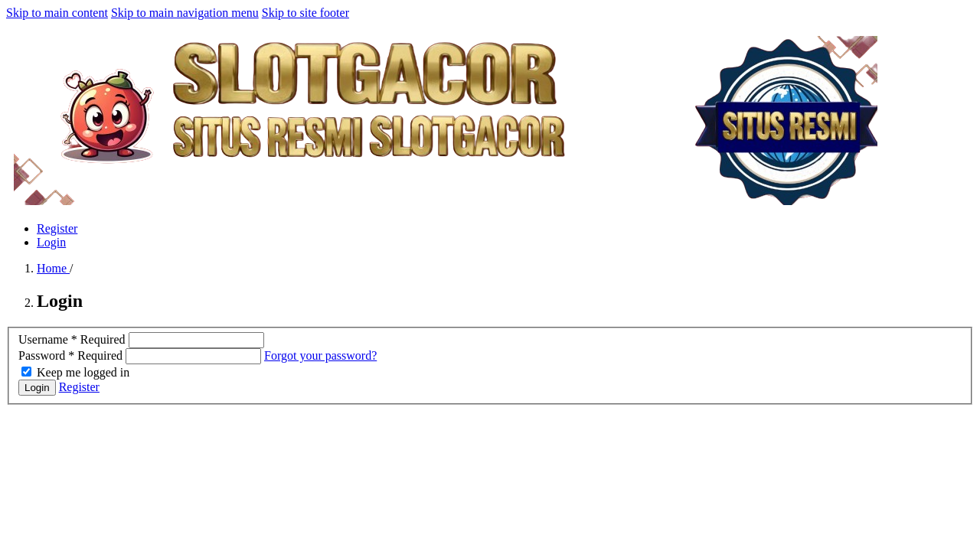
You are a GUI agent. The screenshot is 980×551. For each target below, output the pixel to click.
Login (51, 242)
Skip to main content (57, 13)
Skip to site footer (305, 13)
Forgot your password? (320, 355)
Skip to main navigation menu (185, 13)
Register (57, 228)
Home (53, 268)
